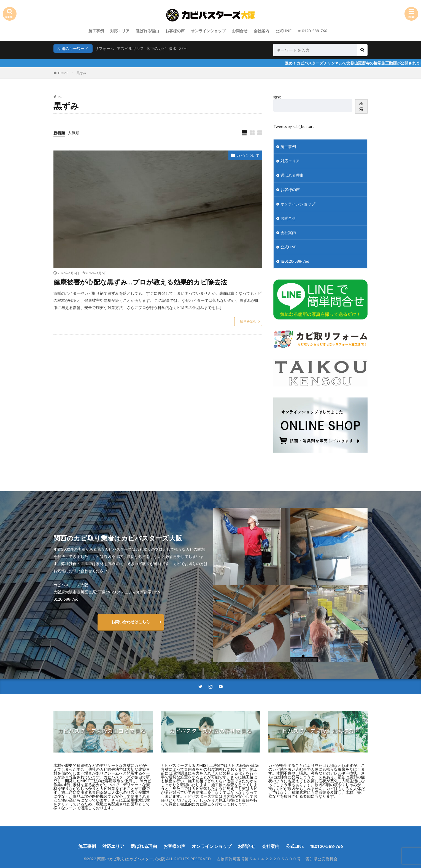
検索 (277, 97)
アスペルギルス (130, 48)
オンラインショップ (208, 31)
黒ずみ (82, 73)
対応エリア (120, 31)
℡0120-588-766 (312, 31)
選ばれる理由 (147, 31)
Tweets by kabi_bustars (294, 126)
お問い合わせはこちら (131, 622)
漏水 (172, 48)
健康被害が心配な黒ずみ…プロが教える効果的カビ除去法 (140, 282)
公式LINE (284, 31)
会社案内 (261, 31)
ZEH (183, 48)
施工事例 (96, 31)
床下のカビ (156, 48)
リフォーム (104, 48)
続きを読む (248, 321)
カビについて (248, 155)
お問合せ (240, 31)
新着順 (59, 133)
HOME (63, 73)
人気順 (74, 133)
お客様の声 (175, 31)
